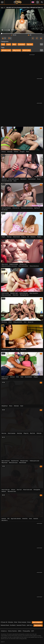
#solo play (26, 50)
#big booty (17, 50)
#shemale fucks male (7, 181)
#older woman (5, 377)
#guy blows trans (12, 491)
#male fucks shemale (14, 179)
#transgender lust (24, 295)
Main (2, 8)
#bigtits (3, 237)
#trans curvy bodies (6, 295)
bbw (14, 44)
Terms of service (12, 631)
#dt (28, 237)
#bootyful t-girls (14, 293)
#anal (15, 181)
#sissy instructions (34, 266)
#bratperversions (6, 350)
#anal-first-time (15, 461)
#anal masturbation (23, 266)
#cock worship (5, 293)
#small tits (25, 519)
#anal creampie (12, 433)
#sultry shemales (24, 293)
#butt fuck (33, 433)
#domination (23, 179)
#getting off (37, 208)
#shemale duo (16, 208)
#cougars (22, 152)
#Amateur (11, 622)
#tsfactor (4, 491)
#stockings (4, 322)
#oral (25, 322)
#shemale (16, 406)
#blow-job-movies (13, 463)
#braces (13, 490)
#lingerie (36, 377)
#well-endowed (32, 179)
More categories (37, 622)
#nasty (18, 350)
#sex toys (4, 433)
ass (3, 44)
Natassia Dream (5, 625)
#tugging (23, 237)
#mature (4, 152)
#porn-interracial (6, 461)
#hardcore (33, 237)
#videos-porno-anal (34, 461)
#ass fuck (19, 490)
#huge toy (26, 433)
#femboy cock (23, 264)
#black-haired (16, 237)
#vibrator (16, 152)
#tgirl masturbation (6, 208)
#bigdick (39, 237)
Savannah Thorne (21, 625)
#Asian (29, 622)
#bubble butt (5, 379)
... (42, 44)
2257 (33, 631)
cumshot (22, 44)
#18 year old (4, 622)
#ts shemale (5, 210)
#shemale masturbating (27, 208)
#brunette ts (4, 520)
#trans (28, 152)
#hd (8, 519)
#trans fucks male (28, 490)
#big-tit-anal (4, 463)
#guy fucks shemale (16, 519)
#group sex (31, 322)
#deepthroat (4, 406)
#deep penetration (18, 322)
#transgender (37, 490)
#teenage (9, 237)
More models (38, 625)
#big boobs (23, 350)
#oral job (4, 519)
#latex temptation (34, 293)
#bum (13, 350)
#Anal (16, 622)
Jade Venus (30, 625)
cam (9, 44)
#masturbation (28, 377)
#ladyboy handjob (14, 264)
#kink (18, 377)
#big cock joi (5, 264)
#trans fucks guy (6, 490)
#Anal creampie (22, 622)
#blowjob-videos (24, 461)
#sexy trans (16, 295)
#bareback (4, 179)
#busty (39, 179)
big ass (30, 44)
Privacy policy (26, 631)
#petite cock (6, 50)
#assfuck (36, 519)
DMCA (20, 631)
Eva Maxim (13, 625)
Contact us (4, 631)
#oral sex (12, 377)
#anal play (10, 152)
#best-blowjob (23, 463)
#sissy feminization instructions (9, 266)
